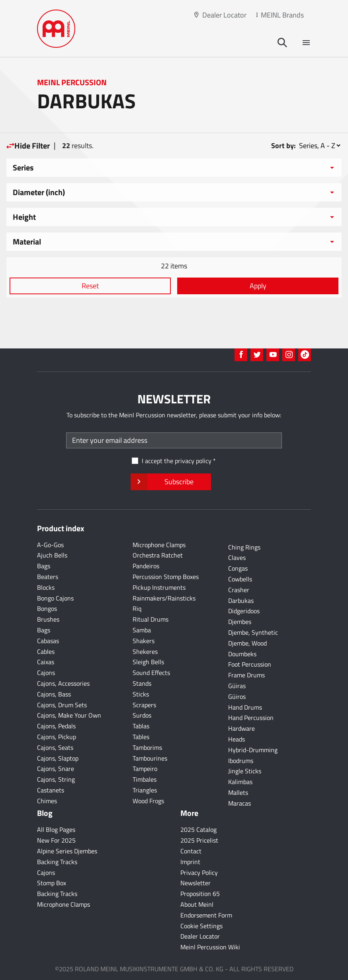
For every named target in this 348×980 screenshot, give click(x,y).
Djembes (240, 622)
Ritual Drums (151, 619)
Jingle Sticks (245, 771)
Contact (191, 851)
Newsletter (196, 883)
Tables (141, 737)
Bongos (47, 608)
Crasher (239, 590)
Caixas (46, 662)
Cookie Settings (201, 926)
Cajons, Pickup (57, 737)
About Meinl (197, 904)
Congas (238, 568)
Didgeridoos (244, 611)
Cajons (46, 673)
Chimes (47, 801)
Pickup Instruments (159, 587)
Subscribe (171, 482)
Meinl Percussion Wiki (210, 947)
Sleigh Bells (148, 662)
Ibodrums (241, 761)
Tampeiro (145, 769)
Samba (142, 630)
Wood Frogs (148, 801)
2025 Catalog (198, 829)
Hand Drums (245, 707)
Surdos (142, 715)
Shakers (144, 641)
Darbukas (241, 601)
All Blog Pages (56, 829)
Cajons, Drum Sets (62, 705)
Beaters (48, 577)
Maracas (239, 803)
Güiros (237, 696)
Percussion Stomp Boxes (166, 577)
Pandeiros (146, 566)
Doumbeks (242, 654)
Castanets (51, 790)
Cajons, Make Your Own (69, 715)
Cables (46, 651)
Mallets (238, 792)
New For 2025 (56, 840)
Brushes (48, 619)
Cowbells (240, 579)
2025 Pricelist (199, 840)
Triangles (145, 790)
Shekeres (145, 651)
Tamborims (147, 747)
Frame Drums (246, 675)
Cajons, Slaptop (58, 758)
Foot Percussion (250, 664)
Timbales (145, 779)
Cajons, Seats (55, 747)
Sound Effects (151, 673)
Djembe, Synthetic (253, 632)
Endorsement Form (206, 915)
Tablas (141, 726)
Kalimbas (240, 782)
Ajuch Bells (52, 555)
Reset (90, 286)
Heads (237, 739)
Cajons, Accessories (63, 683)
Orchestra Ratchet (158, 555)
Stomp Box (52, 883)
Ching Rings (244, 547)
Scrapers (144, 705)
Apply (258, 286)
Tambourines (150, 758)
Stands (142, 683)
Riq (137, 608)
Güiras (237, 686)
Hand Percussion (251, 718)
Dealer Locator (224, 15)
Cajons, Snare (56, 769)
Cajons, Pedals (56, 726)
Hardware (241, 728)
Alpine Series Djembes (67, 851)
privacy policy (193, 461)
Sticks (141, 694)
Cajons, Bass (54, 694)
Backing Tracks (57, 862)
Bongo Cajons (55, 598)
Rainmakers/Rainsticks (164, 598)
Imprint (190, 862)
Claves (237, 557)
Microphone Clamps (159, 545)
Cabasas (48, 641)
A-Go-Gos (50, 545)
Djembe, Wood (247, 643)
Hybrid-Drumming (253, 750)
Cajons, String (56, 779)
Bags (44, 566)
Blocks (46, 587)
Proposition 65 (200, 894)
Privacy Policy (199, 872)
